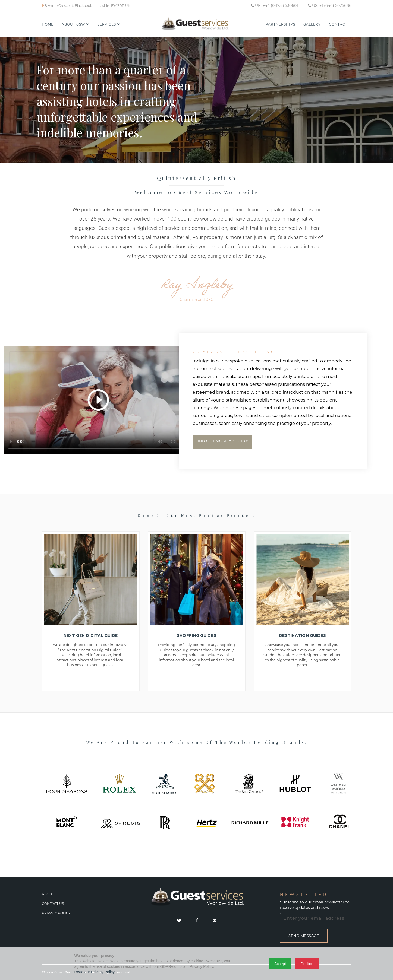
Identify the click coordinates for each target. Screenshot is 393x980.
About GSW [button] (76, 24)
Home (48, 24)
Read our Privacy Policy (95, 972)
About (48, 894)
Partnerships (280, 24)
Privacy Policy (56, 913)
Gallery (312, 24)
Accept (280, 964)
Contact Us (53, 904)
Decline (307, 964)
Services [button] (109, 24)
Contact (338, 24)
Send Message (304, 936)
